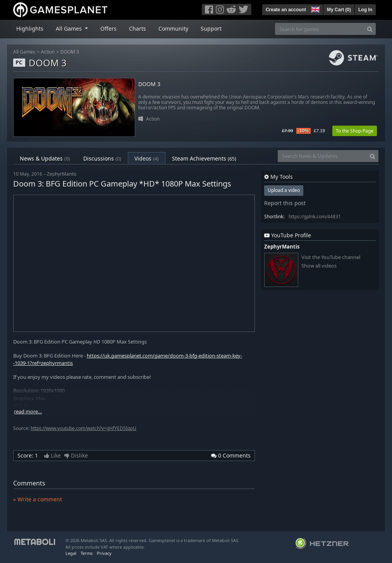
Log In (365, 10)
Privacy (104, 553)
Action (48, 52)
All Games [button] (70, 28)
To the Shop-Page (355, 131)
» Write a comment (38, 499)
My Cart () (339, 10)
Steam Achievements (204, 158)
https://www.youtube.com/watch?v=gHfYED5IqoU (83, 428)
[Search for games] (320, 29)
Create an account (286, 10)
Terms (87, 553)
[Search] (370, 29)
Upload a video (284, 190)
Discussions (102, 158)
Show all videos (319, 266)
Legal (71, 553)
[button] (315, 9)
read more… (28, 412)
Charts (138, 28)
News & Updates (45, 158)
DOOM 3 (70, 52)
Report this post (285, 203)
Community (173, 28)
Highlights (30, 28)
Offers (108, 28)
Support (211, 28)
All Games (24, 52)
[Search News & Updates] (322, 156)
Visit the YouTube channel (331, 257)
